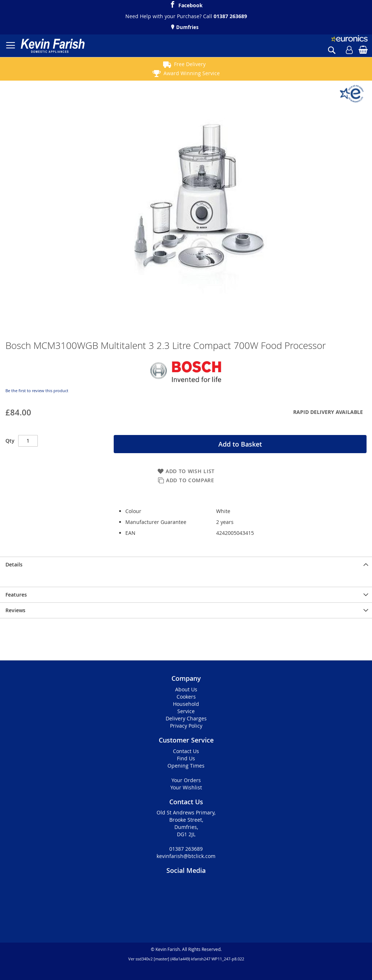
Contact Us (186, 751)
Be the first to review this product (37, 391)
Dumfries (187, 27)
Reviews (15, 610)
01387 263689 (230, 16)
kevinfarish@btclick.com (186, 856)
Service (186, 711)
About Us (186, 689)
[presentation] (186, 564)
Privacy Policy (186, 726)
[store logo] (53, 46)
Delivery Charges (186, 718)
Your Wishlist (186, 787)
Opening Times (186, 766)
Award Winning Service (192, 73)
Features (16, 595)
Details (14, 564)
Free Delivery (190, 64)
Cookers (186, 697)
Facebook (191, 4)
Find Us (186, 758)
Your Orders (186, 780)
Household (186, 704)
